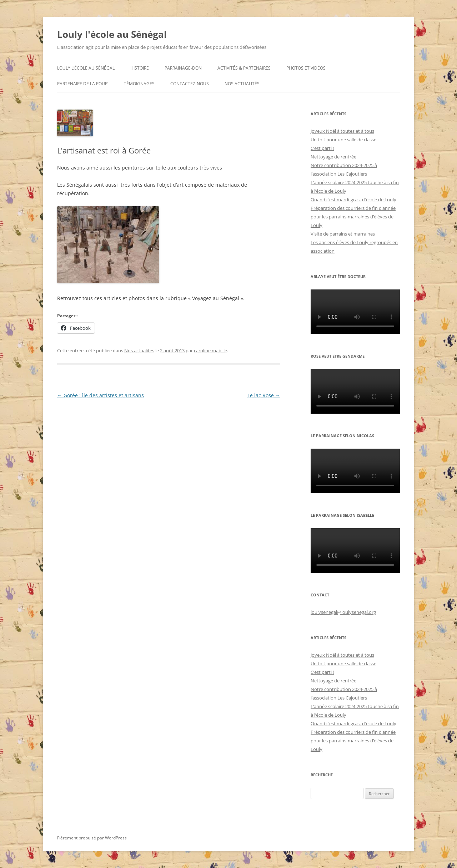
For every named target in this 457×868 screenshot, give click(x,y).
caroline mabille (210, 350)
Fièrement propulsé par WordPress (92, 838)
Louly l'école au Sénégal (112, 34)
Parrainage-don (183, 68)
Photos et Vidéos (306, 68)
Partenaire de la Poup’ (83, 84)
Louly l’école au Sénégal (86, 68)
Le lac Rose (264, 395)
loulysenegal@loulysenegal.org (343, 612)
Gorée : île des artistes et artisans (101, 395)
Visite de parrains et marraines (343, 234)
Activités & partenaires (244, 68)
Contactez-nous (190, 84)
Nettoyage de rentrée (333, 157)
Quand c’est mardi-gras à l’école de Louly (353, 200)
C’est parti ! (322, 148)
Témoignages (139, 84)
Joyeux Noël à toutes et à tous (342, 131)
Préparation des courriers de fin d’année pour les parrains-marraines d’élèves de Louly (353, 217)
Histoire (140, 68)
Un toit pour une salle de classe (343, 140)
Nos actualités (242, 84)
